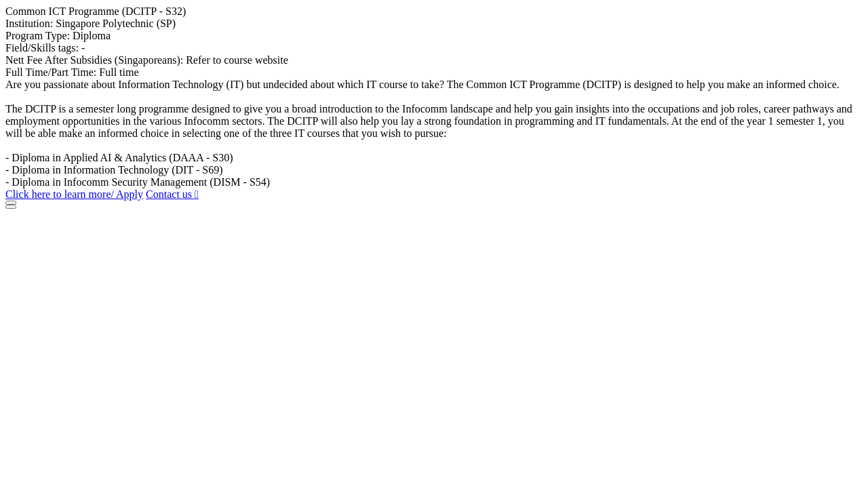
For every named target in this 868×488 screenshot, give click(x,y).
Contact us (172, 194)
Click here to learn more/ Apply (74, 194)
